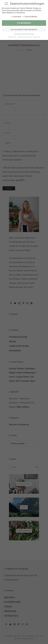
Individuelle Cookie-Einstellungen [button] (24, 34)
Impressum (37, 37)
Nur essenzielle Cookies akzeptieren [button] (24, 29)
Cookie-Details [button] (12, 37)
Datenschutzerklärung (25, 37)
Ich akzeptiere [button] (24, 22)
